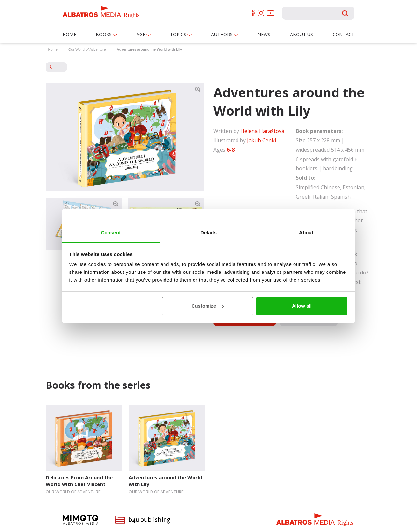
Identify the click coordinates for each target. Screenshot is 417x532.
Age (141, 34)
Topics (178, 34)
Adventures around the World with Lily (165, 481)
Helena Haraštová (262, 131)
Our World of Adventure (87, 49)
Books (104, 34)
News (264, 34)
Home (69, 34)
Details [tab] (208, 233)
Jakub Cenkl (261, 140)
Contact (344, 34)
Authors (222, 34)
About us (302, 34)
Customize (208, 306)
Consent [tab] (111, 233)
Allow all (302, 306)
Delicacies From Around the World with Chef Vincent (79, 481)
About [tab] (306, 233)
